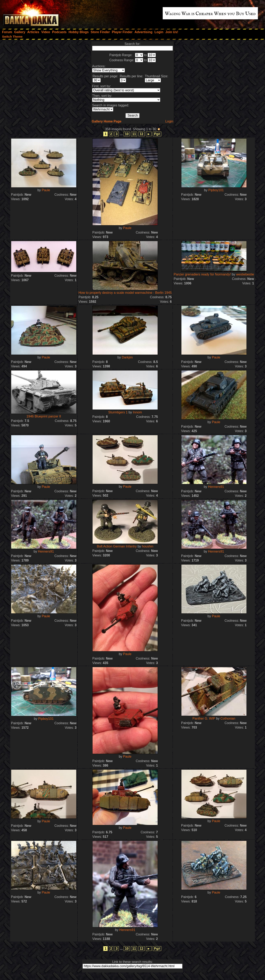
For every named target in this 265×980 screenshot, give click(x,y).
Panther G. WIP (204, 718)
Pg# (157, 134)
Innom (137, 412)
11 (134, 134)
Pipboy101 (216, 190)
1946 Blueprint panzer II (44, 416)
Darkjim (127, 357)
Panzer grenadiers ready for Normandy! (202, 274)
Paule (46, 190)
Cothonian (228, 718)
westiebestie (245, 274)
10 (127, 134)
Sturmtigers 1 (118, 412)
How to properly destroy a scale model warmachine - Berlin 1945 (125, 293)
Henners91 (216, 487)
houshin (148, 546)
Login (169, 121)
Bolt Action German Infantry (117, 546)
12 (142, 134)
